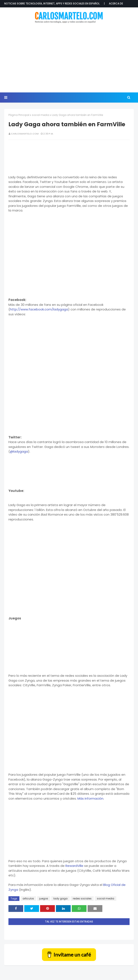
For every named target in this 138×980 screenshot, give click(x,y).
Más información (90, 798)
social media (41, 115)
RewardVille (74, 866)
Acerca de (116, 3)
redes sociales (82, 898)
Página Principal (19, 115)
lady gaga (60, 898)
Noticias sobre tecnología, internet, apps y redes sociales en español (52, 3)
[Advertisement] (71, 58)
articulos (28, 898)
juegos (44, 898)
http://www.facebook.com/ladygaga (39, 309)
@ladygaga (19, 451)
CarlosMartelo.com (25, 134)
